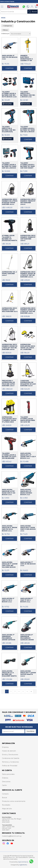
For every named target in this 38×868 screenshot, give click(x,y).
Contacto (5, 794)
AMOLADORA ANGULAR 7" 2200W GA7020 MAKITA (28, 673)
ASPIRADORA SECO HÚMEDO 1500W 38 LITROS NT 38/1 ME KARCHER (28, 274)
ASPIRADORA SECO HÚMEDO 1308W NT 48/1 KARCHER (28, 238)
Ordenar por (6, 33)
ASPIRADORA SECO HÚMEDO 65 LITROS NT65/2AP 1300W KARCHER (10, 202)
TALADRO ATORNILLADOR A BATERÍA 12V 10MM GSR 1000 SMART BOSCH (28, 166)
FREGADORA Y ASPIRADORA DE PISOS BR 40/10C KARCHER (8, 383)
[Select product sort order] (20, 34)
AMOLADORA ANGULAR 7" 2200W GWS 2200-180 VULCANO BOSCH (10, 565)
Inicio (3, 18)
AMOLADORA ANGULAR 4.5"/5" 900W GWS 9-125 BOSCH (9, 492)
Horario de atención (9, 751)
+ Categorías (7, 26)
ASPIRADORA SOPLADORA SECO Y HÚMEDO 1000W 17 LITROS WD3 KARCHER (9, 420)
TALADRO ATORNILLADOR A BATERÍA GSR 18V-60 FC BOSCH (9, 94)
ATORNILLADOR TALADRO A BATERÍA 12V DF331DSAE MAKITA (10, 238)
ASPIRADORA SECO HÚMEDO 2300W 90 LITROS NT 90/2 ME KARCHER (10, 347)
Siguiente (27, 691)
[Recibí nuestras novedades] (13, 731)
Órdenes (5, 778)
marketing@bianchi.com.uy (12, 836)
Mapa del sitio (7, 809)
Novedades (6, 805)
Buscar (32, 12)
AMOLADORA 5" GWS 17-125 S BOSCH (27, 600)
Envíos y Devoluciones (10, 755)
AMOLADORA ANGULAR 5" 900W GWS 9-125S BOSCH (28, 528)
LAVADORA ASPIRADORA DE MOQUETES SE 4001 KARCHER (28, 383)
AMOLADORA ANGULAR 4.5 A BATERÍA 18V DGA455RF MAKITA (9, 674)
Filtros (5, 30)
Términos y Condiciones (10, 762)
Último (31, 691)
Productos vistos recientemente (14, 801)
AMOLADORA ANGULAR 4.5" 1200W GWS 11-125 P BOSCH (28, 456)
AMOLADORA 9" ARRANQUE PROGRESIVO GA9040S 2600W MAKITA (27, 637)
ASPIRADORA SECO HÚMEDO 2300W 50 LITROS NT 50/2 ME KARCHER (28, 311)
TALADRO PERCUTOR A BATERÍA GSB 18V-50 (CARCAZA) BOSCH (9, 129)
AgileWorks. (23, 865)
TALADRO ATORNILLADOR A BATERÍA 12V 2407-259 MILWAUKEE (9, 456)
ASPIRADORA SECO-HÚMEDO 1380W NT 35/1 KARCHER (28, 202)
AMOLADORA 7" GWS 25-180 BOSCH (28, 564)
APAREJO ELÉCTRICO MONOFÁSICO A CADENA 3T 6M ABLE (27, 58)
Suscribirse (31, 731)
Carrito (4, 785)
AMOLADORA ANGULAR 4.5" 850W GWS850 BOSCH (26, 492)
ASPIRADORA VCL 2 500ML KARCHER (9, 274)
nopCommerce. (23, 862)
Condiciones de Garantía (11, 758)
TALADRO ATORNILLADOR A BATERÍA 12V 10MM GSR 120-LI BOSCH (28, 129)
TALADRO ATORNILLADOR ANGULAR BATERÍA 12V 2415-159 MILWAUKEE (28, 420)
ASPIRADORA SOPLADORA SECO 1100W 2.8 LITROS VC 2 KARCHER (28, 347)
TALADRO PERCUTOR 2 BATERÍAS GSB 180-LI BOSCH (28, 94)
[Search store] (14, 12)
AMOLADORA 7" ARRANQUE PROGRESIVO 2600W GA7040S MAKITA (9, 637)
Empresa (5, 747)
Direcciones (6, 782)
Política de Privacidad (10, 766)
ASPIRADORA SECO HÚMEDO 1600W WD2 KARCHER (10, 310)
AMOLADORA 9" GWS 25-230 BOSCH (10, 57)
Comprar (9, 68)
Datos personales (8, 774)
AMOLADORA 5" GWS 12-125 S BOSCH (8, 600)
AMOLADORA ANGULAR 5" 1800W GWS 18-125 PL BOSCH (10, 528)
